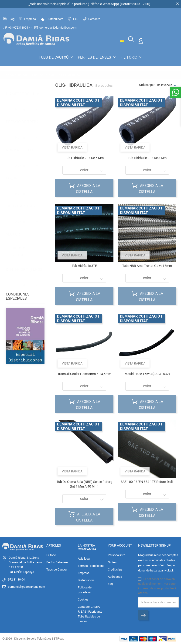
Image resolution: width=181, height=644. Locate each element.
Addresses (115, 576)
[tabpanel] (25, 354)
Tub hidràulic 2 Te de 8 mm (147, 157)
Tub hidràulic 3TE (84, 266)
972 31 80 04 (16, 579)
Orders (112, 562)
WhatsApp (110, 4)
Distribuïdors (52, 19)
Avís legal (84, 558)
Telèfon (94, 4)
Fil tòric (131, 57)
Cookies (83, 599)
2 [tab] (41, 359)
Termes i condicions (91, 565)
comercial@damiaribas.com (57, 28)
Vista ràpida (72, 147)
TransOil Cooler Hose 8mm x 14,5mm (84, 373)
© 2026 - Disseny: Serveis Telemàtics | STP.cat (33, 638)
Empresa (27, 19)
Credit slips (115, 569)
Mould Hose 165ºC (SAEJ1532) (147, 373)
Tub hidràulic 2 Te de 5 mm (84, 157)
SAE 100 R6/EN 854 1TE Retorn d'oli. (147, 481)
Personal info (117, 555)
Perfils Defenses (97, 57)
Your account (120, 545)
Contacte (92, 19)
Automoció (20, 243)
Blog (9, 19)
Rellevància (165, 85)
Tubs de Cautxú (56, 57)
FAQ (73, 19)
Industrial (19, 251)
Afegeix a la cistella (84, 188)
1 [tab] (41, 348)
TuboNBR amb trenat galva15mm (147, 266)
